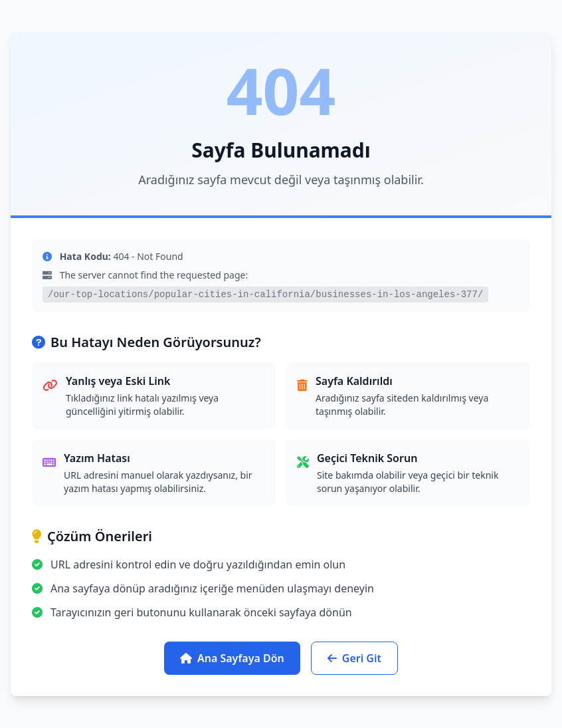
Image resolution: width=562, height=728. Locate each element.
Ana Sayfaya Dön (232, 658)
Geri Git (354, 658)
